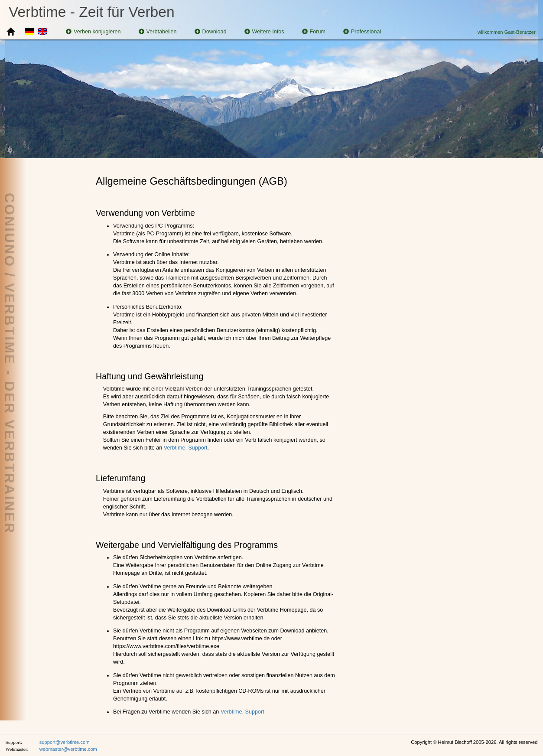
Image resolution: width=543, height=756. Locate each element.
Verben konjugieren (93, 32)
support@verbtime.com (65, 742)
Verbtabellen (158, 32)
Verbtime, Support (186, 448)
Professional (362, 32)
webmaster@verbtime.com (68, 749)
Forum (314, 32)
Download (211, 32)
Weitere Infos (264, 32)
